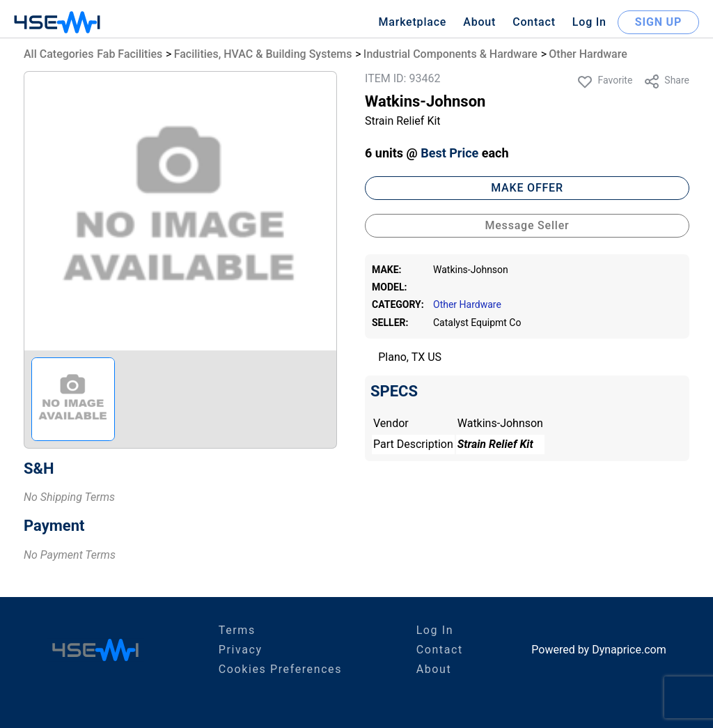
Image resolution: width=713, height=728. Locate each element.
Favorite (604, 82)
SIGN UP (658, 22)
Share (666, 82)
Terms (237, 630)
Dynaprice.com (629, 650)
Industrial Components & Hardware (450, 54)
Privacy (241, 650)
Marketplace (412, 22)
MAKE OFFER (527, 188)
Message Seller (527, 225)
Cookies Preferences (280, 669)
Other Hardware (588, 54)
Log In (589, 22)
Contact (534, 22)
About (479, 22)
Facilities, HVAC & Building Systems (263, 54)
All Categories (58, 54)
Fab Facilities (130, 54)
